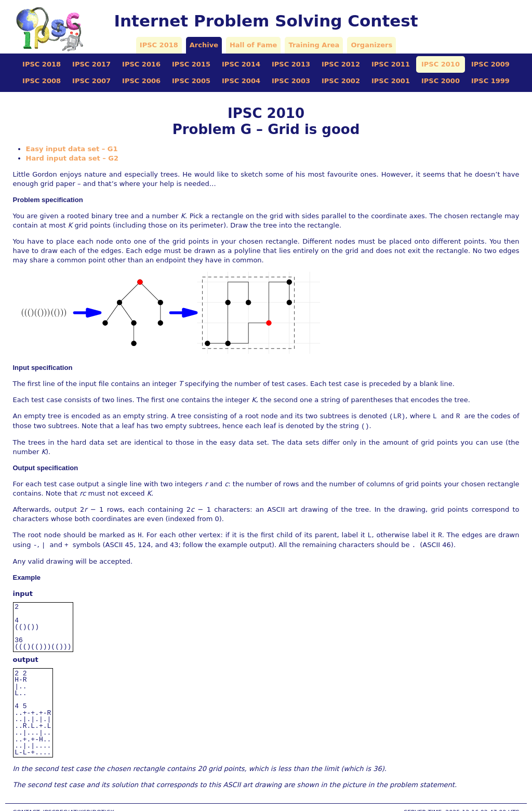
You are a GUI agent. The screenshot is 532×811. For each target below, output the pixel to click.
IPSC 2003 (291, 81)
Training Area (314, 45)
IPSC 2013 (291, 64)
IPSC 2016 (141, 64)
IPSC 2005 (191, 81)
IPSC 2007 (91, 81)
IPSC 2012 (341, 64)
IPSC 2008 (42, 81)
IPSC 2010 (441, 64)
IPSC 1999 (490, 81)
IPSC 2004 (241, 81)
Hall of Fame (253, 45)
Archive (204, 45)
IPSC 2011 (391, 64)
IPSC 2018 (159, 45)
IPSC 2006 (141, 81)
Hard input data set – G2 (72, 158)
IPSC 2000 (441, 81)
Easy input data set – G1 (72, 149)
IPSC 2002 (341, 81)
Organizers (371, 45)
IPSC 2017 (91, 64)
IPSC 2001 (391, 81)
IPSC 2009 (490, 64)
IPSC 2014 (241, 64)
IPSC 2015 (191, 64)
